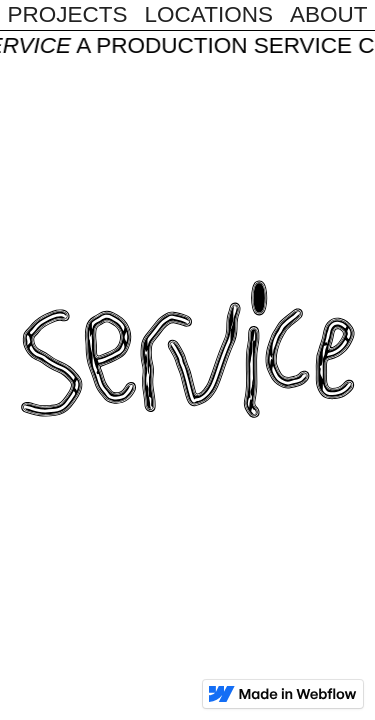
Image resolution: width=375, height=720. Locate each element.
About (329, 14)
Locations (209, 14)
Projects (68, 14)
